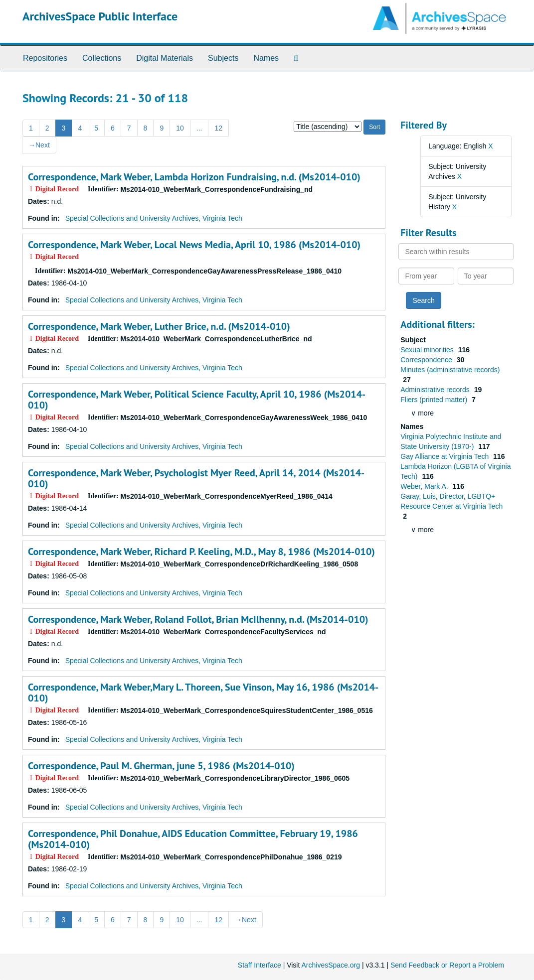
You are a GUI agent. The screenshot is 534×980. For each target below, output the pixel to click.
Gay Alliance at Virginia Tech (445, 456)
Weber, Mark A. (425, 486)
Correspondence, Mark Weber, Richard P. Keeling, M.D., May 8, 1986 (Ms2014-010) (201, 552)
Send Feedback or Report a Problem (447, 965)
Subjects (223, 58)
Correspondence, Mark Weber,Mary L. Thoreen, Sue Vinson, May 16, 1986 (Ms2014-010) (203, 693)
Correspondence (427, 360)
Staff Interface (260, 965)
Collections (102, 58)
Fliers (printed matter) (435, 400)
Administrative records (436, 390)
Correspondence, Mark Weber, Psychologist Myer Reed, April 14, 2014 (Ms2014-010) (196, 478)
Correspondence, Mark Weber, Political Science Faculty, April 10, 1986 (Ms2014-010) (197, 400)
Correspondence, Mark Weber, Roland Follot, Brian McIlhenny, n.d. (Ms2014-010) (198, 619)
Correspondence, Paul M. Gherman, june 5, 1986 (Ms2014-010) (161, 766)
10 (180, 128)
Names (266, 58)
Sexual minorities (428, 350)
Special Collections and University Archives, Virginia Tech (154, 218)
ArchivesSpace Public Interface (100, 16)
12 (218, 128)
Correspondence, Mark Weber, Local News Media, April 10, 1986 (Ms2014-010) (194, 245)
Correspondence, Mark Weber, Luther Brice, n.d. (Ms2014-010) (159, 326)
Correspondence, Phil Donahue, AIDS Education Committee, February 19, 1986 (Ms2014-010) (193, 839)
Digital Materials (165, 58)
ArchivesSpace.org (331, 965)
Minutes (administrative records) (450, 370)
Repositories (45, 58)
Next (39, 145)
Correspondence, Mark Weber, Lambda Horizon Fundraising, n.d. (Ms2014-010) (194, 177)
